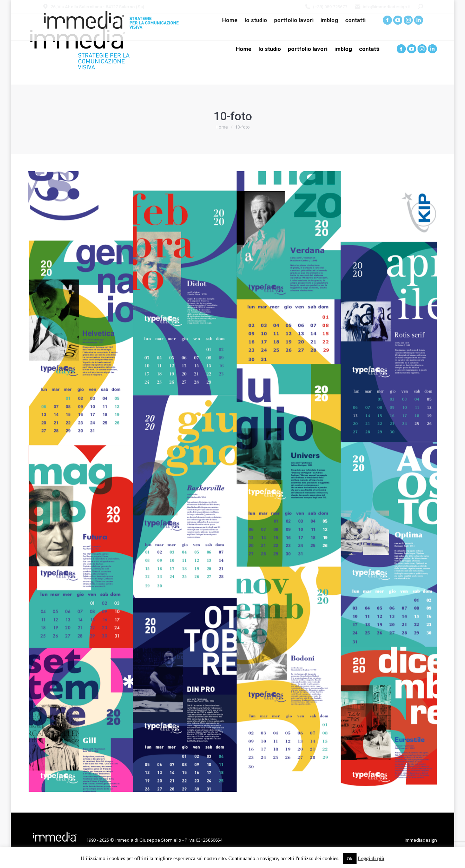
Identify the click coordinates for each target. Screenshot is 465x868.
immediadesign (421, 840)
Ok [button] (350, 858)
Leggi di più (371, 858)
